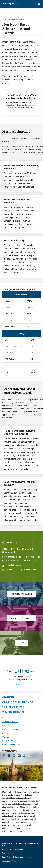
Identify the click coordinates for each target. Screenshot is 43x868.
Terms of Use (8, 853)
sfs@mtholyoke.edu (13, 565)
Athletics (6, 733)
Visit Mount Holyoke (10, 722)
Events (5, 725)
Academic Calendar (10, 729)
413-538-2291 (11, 569)
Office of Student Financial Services (18, 550)
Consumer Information (11, 745)
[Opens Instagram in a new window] (4, 756)
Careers (6, 737)
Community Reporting (11, 861)
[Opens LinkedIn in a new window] (14, 756)
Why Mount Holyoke (13, 712)
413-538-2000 (22, 685)
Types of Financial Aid (17, 19)
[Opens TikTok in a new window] (24, 756)
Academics (8, 697)
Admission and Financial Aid (18, 702)
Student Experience (13, 707)
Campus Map (8, 741)
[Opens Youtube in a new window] (19, 756)
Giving (5, 718)
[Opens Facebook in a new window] (9, 756)
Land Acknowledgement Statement (16, 857)
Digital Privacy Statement (13, 849)
